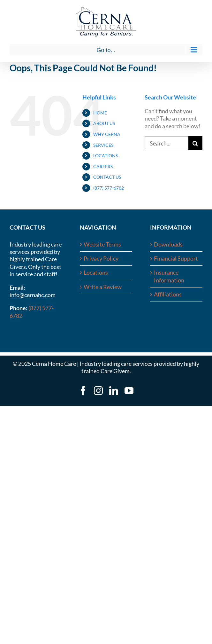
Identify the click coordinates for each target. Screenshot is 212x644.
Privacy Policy (101, 258)
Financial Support (176, 258)
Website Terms (102, 244)
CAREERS (103, 166)
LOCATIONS (106, 156)
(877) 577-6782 (109, 188)
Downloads (168, 244)
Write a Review (103, 287)
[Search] (195, 143)
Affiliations (168, 294)
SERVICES (103, 145)
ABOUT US (104, 123)
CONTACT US (107, 177)
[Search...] (167, 143)
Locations (96, 272)
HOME (100, 113)
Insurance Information (169, 276)
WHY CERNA (107, 134)
